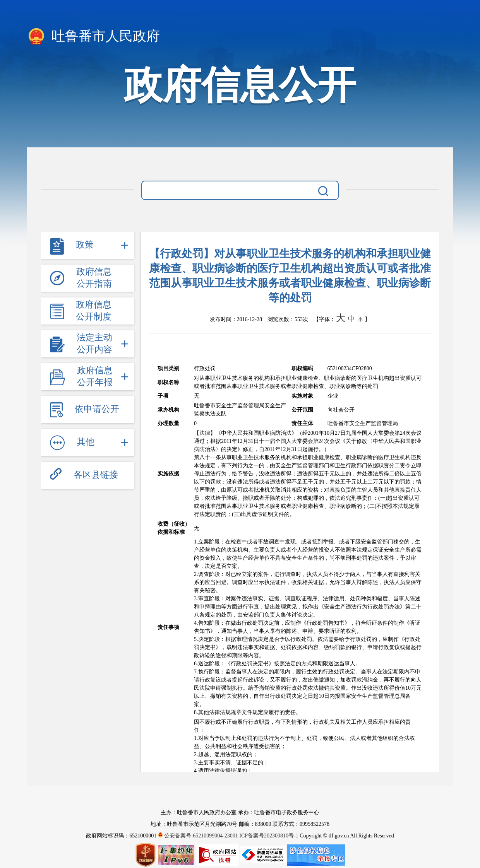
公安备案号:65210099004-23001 (199, 836)
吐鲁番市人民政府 (93, 37)
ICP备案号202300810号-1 (269, 836)
